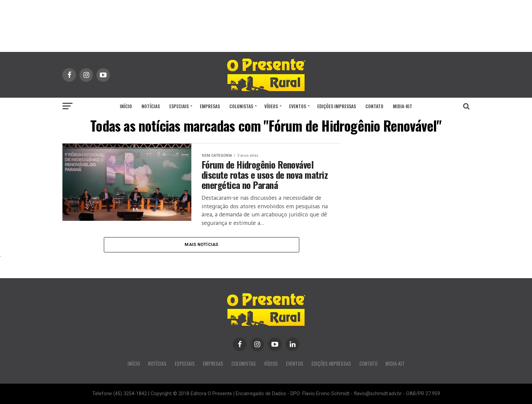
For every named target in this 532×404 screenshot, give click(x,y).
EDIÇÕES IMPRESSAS (337, 106)
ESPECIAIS (179, 106)
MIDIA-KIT (403, 106)
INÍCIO (126, 106)
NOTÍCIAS (151, 106)
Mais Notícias (201, 244)
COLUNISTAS (241, 106)
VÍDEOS (271, 106)
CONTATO (374, 106)
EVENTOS (298, 106)
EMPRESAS (210, 106)
